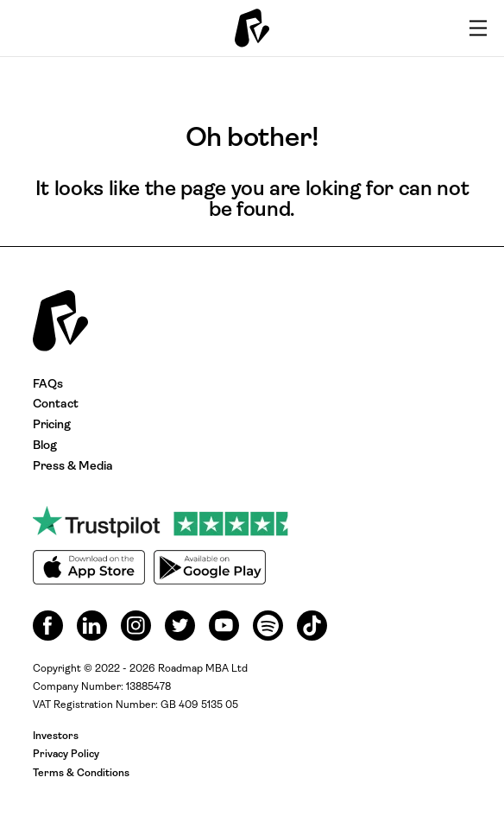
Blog (45, 446)
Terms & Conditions (81, 774)
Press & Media (73, 467)
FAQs (48, 385)
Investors (56, 736)
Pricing (52, 425)
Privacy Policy (66, 755)
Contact (56, 405)
